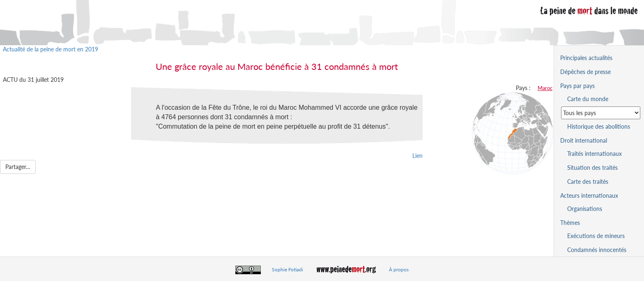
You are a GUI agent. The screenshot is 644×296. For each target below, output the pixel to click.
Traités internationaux (595, 154)
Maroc (545, 88)
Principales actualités (586, 58)
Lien (417, 156)
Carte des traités (588, 182)
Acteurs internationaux (589, 195)
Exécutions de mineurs (596, 236)
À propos (399, 269)
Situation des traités (592, 168)
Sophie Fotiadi (287, 269)
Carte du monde (588, 99)
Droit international (584, 140)
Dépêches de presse (585, 72)
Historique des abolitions (599, 126)
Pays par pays (577, 86)
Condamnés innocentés (597, 250)
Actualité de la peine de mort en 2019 (51, 49)
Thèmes (570, 223)
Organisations (585, 209)
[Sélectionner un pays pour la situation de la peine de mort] (601, 113)
